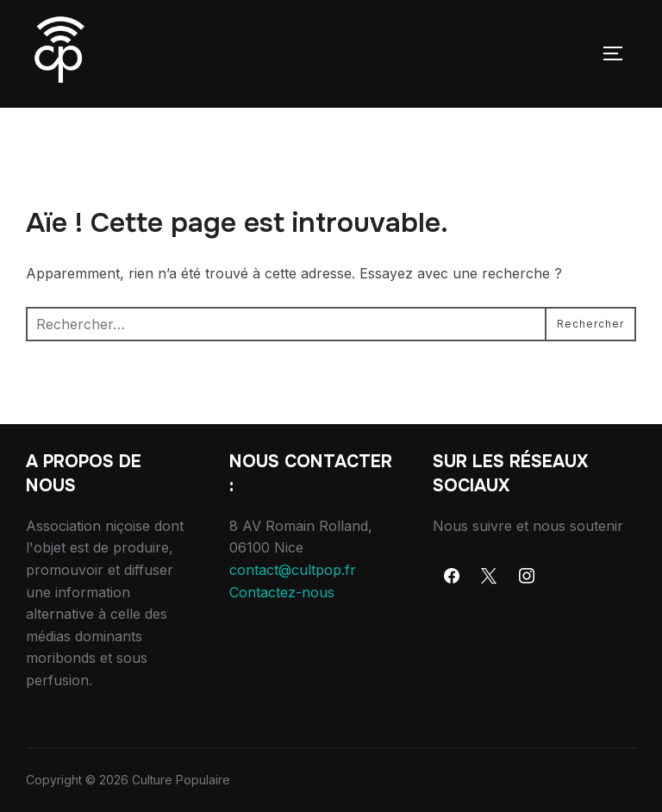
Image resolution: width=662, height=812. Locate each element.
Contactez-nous (282, 592)
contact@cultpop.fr (293, 570)
